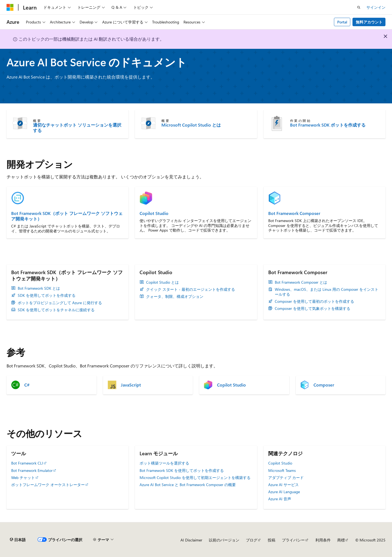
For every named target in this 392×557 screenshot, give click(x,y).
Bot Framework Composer (294, 213)
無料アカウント (369, 22)
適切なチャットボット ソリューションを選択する (77, 128)
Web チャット (23, 477)
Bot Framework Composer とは (301, 282)
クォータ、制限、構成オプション (175, 297)
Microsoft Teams (282, 470)
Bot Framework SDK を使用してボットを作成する (182, 470)
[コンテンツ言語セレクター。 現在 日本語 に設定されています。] (18, 540)
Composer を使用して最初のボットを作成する (314, 301)
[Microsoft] (10, 7)
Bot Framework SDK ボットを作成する (328, 125)
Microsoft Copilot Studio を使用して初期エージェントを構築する (195, 477)
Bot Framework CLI (27, 463)
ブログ (252, 540)
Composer (324, 385)
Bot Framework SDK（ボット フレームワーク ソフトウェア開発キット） (67, 216)
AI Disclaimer (191, 540)
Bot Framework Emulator (32, 470)
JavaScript (131, 385)
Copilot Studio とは (162, 282)
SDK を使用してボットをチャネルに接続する (56, 310)
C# (27, 385)
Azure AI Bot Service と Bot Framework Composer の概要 (188, 485)
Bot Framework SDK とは (39, 288)
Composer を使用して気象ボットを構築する (313, 309)
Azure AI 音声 (280, 499)
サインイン (376, 7)
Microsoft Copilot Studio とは (191, 125)
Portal (342, 22)
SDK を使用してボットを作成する (47, 295)
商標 (341, 540)
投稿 (272, 540)
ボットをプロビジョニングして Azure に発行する (60, 303)
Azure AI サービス (284, 485)
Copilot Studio (154, 213)
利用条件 (323, 540)
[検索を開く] (359, 7)
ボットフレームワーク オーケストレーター (48, 485)
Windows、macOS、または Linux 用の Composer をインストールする (327, 292)
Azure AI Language (284, 492)
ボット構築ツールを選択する (164, 463)
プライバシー (293, 540)
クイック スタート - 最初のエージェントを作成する (191, 289)
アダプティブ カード (286, 477)
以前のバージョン (224, 540)
